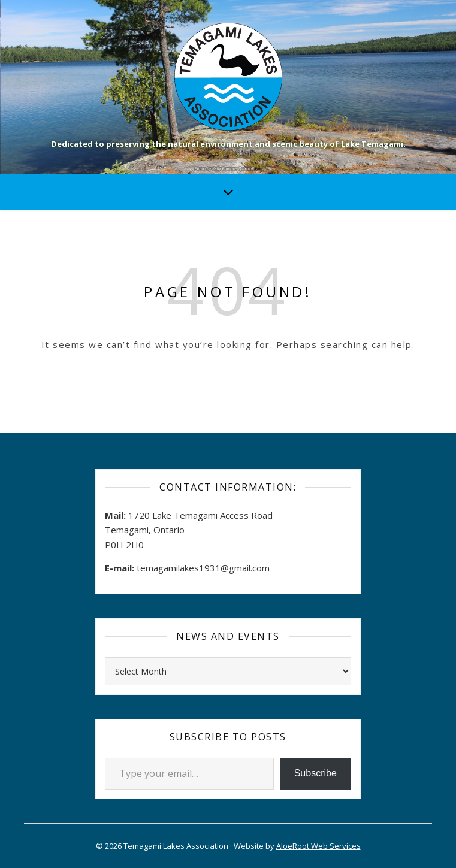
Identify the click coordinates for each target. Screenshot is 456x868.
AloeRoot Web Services (318, 846)
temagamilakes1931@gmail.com (203, 568)
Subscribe (315, 773)
